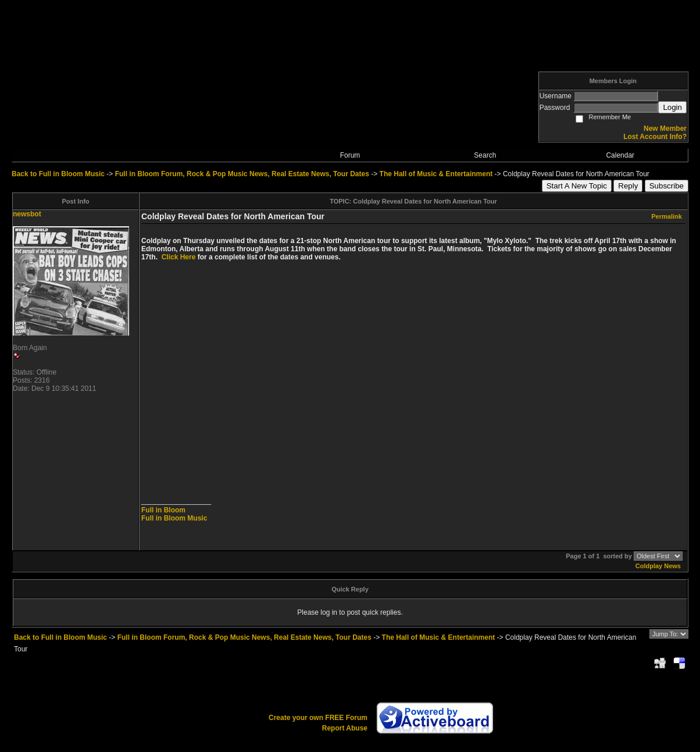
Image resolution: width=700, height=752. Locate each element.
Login (672, 107)
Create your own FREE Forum (318, 718)
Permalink (667, 216)
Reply (628, 186)
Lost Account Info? (655, 137)
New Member (665, 129)
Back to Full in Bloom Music (58, 174)
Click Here (179, 257)
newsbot (27, 214)
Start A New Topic (577, 186)
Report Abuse (345, 728)
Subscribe (667, 186)
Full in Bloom (163, 510)
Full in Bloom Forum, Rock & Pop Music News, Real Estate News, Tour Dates (242, 174)
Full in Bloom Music (174, 518)
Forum (350, 155)
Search (485, 155)
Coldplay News (658, 566)
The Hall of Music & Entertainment (436, 174)
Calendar (620, 155)
